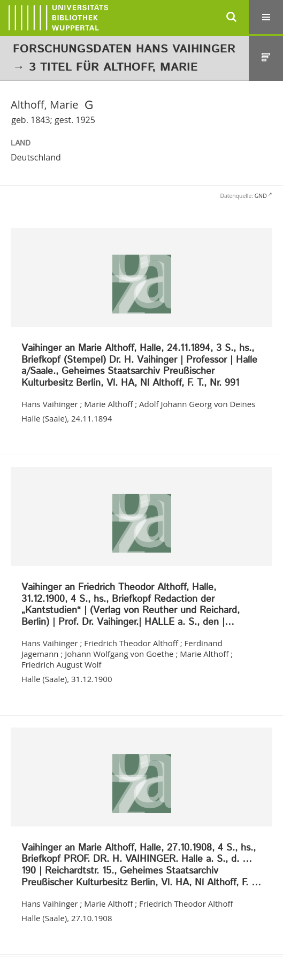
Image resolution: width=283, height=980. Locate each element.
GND (261, 196)
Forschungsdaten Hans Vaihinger (124, 49)
